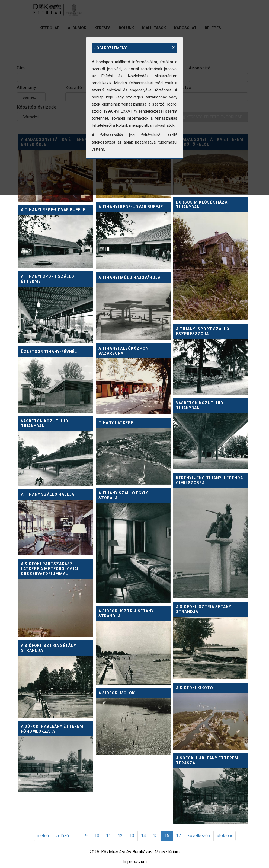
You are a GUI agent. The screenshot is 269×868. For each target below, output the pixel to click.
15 (155, 836)
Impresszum (135, 862)
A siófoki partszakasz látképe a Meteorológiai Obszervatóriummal (50, 569)
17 (178, 836)
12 (120, 836)
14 (143, 836)
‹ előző (62, 836)
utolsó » (225, 836)
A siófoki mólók (117, 693)
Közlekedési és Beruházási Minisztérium (140, 852)
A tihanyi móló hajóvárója (129, 278)
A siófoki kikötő (195, 688)
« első (43, 836)
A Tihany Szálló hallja (48, 494)
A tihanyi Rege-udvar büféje (131, 207)
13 (132, 836)
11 (108, 836)
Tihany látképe (116, 423)
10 (97, 836)
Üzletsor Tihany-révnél (49, 352)
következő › (199, 836)
